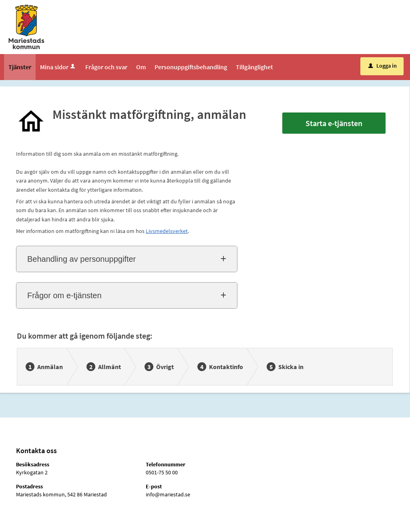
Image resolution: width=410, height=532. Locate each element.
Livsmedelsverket (167, 231)
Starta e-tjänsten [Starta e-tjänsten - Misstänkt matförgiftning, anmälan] (334, 123)
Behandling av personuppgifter (81, 259)
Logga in (383, 66)
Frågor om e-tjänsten (64, 295)
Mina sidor (58, 67)
